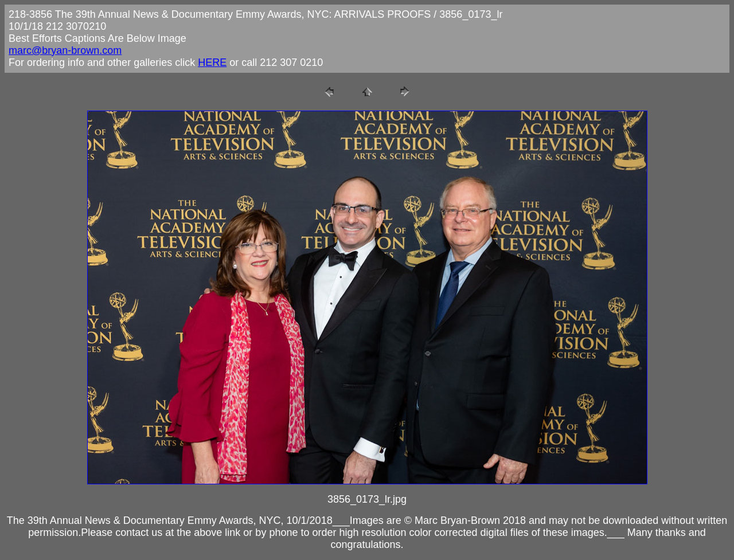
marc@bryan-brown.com (65, 50)
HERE (212, 62)
